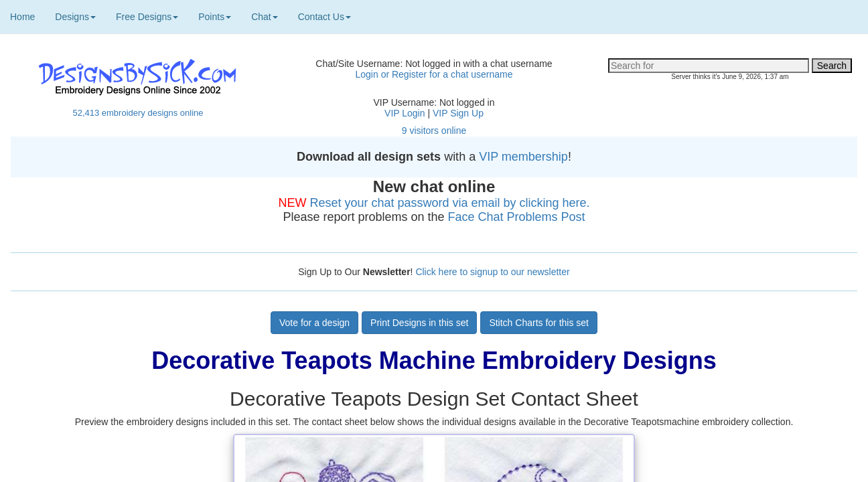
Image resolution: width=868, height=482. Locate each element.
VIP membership (523, 157)
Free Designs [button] (147, 17)
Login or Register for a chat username (434, 74)
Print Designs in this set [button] (419, 323)
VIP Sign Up (458, 113)
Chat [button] (265, 17)
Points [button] (215, 17)
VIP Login (405, 113)
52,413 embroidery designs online (138, 113)
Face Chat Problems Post (517, 217)
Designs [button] (75, 17)
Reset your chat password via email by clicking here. (449, 203)
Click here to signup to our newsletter (492, 272)
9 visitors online (434, 131)
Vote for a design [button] (314, 323)
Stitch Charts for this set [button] (539, 323)
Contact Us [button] (324, 17)
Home (22, 17)
